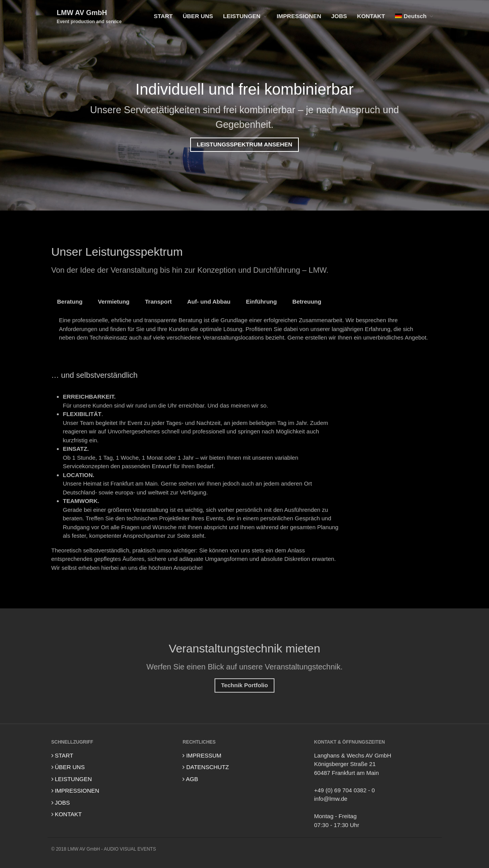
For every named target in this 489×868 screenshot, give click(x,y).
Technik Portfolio (244, 686)
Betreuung (307, 302)
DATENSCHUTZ (206, 767)
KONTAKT (371, 16)
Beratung (70, 302)
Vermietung (114, 302)
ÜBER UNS (198, 16)
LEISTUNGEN (242, 16)
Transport (158, 302)
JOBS (339, 16)
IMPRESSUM (202, 755)
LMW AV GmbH (82, 13)
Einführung (261, 302)
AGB (190, 779)
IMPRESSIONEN (299, 16)
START (163, 16)
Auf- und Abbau (209, 302)
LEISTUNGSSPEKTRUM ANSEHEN (244, 145)
